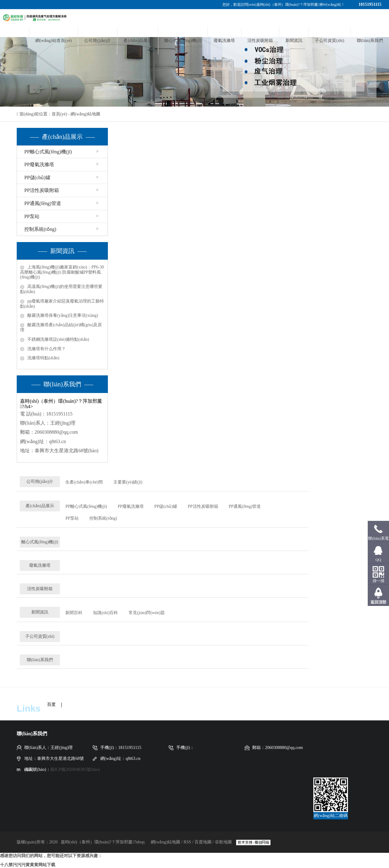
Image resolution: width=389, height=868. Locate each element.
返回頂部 (378, 602)
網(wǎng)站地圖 (166, 842)
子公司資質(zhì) (329, 41)
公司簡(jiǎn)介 (98, 41)
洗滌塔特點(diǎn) (43, 358)
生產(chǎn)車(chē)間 (84, 482)
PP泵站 (32, 216)
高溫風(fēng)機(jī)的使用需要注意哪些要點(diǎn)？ (61, 289)
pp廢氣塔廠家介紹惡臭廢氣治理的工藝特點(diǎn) (62, 304)
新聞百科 (74, 613)
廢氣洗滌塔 (224, 41)
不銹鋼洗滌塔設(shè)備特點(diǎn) (58, 339)
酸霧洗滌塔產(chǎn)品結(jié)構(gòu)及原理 (61, 327)
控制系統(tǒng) (40, 229)
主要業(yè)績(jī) (128, 482)
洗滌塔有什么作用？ (46, 349)
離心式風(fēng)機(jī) (183, 41)
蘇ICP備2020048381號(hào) (75, 769)
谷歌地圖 (223, 842)
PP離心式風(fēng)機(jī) (48, 152)
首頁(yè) (59, 114)
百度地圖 (203, 842)
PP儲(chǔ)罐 (37, 178)
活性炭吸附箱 (260, 41)
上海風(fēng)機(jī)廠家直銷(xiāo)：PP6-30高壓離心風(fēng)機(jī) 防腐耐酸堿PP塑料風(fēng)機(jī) (62, 272)
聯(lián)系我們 (370, 41)
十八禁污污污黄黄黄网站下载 (28, 865)
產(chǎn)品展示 (138, 41)
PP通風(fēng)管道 (43, 203)
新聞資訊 (294, 41)
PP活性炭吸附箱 (42, 190)
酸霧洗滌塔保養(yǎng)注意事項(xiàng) (63, 315)
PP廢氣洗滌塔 (39, 164)
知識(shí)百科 (105, 613)
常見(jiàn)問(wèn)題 (147, 613)
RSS (187, 842)
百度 (51, 704)
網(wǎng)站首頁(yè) (53, 41)
